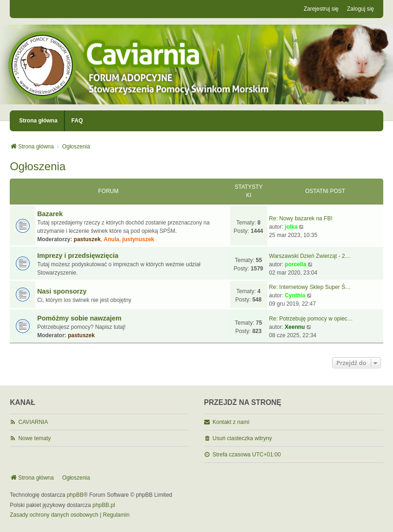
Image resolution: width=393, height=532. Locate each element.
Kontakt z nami (231, 422)
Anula (112, 239)
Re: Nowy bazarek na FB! (301, 218)
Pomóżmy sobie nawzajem (79, 318)
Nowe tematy (35, 438)
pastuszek (87, 239)
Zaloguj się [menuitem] (361, 9)
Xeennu (295, 327)
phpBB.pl (104, 505)
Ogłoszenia (38, 166)
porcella (296, 264)
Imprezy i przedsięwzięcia (78, 256)
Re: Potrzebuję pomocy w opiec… (311, 319)
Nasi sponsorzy (62, 291)
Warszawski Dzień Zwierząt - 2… (310, 256)
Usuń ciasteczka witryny (242, 438)
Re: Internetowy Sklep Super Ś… (310, 287)
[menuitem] (54, 515)
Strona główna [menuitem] (38, 121)
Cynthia (295, 295)
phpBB (75, 495)
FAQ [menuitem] (77, 121)
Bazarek (50, 214)
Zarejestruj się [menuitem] (321, 9)
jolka (291, 227)
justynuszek (139, 239)
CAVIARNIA (33, 422)
